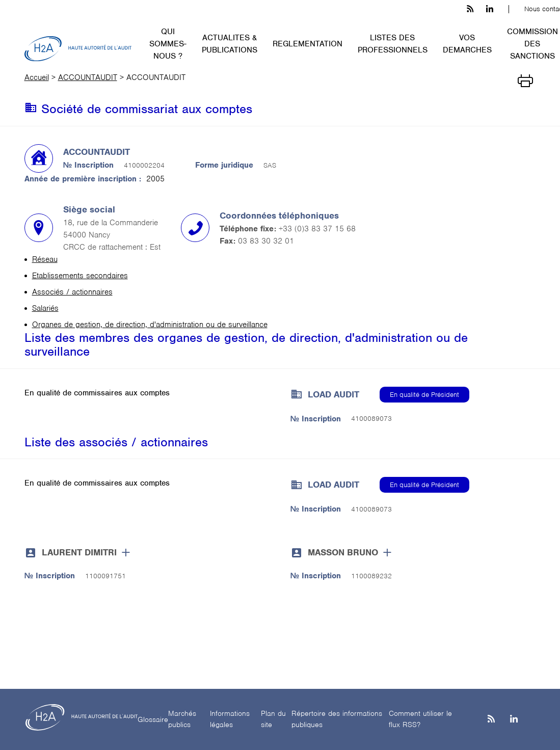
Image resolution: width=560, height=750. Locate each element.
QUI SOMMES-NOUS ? (168, 44)
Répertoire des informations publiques (337, 719)
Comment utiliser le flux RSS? (420, 719)
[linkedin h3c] (490, 9)
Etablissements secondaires (80, 276)
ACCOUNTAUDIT (88, 77)
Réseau (45, 259)
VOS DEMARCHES (467, 44)
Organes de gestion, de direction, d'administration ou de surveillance (150, 325)
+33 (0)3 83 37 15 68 (317, 229)
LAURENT (79, 552)
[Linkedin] (514, 720)
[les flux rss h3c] (470, 9)
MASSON (343, 552)
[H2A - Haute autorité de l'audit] (78, 49)
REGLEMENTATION (308, 44)
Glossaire (153, 719)
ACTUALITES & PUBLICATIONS (230, 44)
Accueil (37, 77)
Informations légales (230, 719)
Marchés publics (182, 719)
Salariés (45, 308)
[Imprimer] (525, 80)
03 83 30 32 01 (266, 241)
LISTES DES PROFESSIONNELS (393, 44)
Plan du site (273, 719)
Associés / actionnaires (72, 292)
